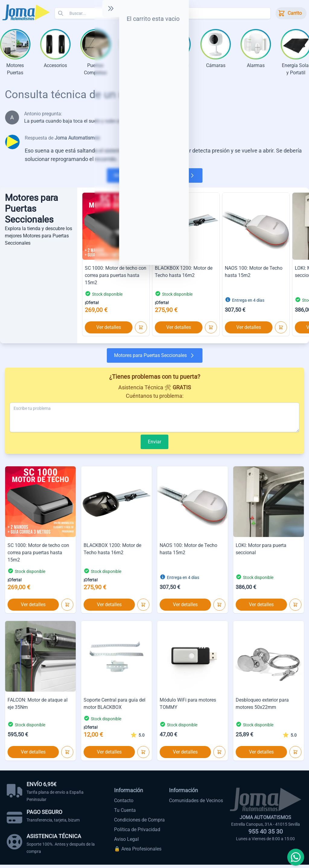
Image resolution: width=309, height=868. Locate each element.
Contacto (124, 804)
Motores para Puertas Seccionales (155, 179)
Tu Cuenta (125, 813)
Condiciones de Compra (139, 823)
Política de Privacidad (137, 833)
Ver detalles (109, 331)
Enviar (154, 445)
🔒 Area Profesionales (138, 852)
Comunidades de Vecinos (196, 804)
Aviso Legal (126, 842)
